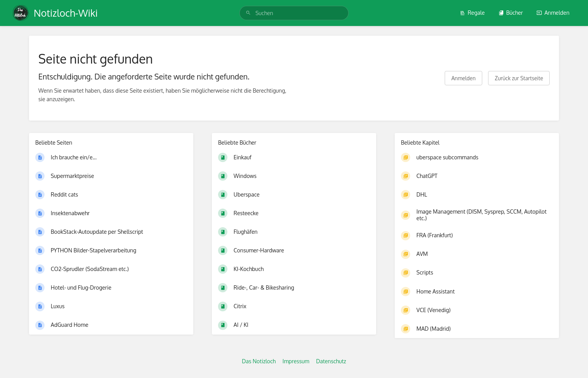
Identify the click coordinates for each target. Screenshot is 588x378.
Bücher (511, 13)
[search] (294, 13)
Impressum (296, 361)
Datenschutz (331, 361)
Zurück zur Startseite (519, 78)
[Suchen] (248, 13)
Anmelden (553, 13)
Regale (472, 13)
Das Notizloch (259, 361)
